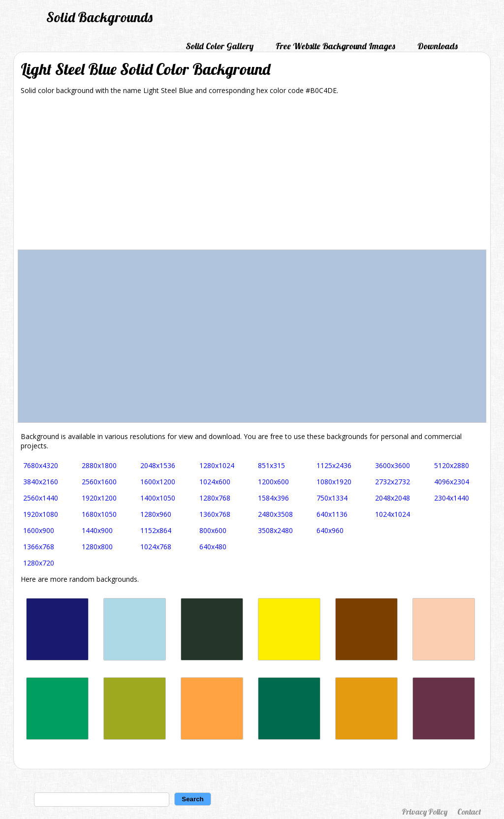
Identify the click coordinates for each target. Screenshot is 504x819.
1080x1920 (334, 482)
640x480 (213, 547)
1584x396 (273, 498)
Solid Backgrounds (99, 17)
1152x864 (156, 530)
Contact (469, 812)
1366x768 (39, 547)
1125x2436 (334, 465)
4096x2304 (452, 482)
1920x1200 (99, 498)
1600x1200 (158, 482)
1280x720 (39, 563)
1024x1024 (393, 514)
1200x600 (273, 482)
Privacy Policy (425, 812)
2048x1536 (158, 465)
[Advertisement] (252, 176)
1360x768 (215, 514)
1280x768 (215, 498)
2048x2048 (393, 498)
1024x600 (215, 482)
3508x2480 (275, 530)
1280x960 (156, 514)
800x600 (213, 530)
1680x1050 (99, 514)
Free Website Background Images (335, 46)
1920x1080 (41, 514)
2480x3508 (275, 514)
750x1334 (332, 498)
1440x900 (97, 530)
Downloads (438, 46)
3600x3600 (393, 465)
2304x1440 (452, 498)
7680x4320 (41, 465)
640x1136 (332, 514)
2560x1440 (41, 498)
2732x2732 (393, 482)
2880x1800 (99, 465)
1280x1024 (217, 465)
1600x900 (39, 530)
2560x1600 (99, 482)
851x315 (271, 465)
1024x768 (156, 547)
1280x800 (97, 547)
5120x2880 (452, 465)
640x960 (330, 530)
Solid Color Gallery (220, 46)
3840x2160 (41, 482)
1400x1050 (158, 498)
